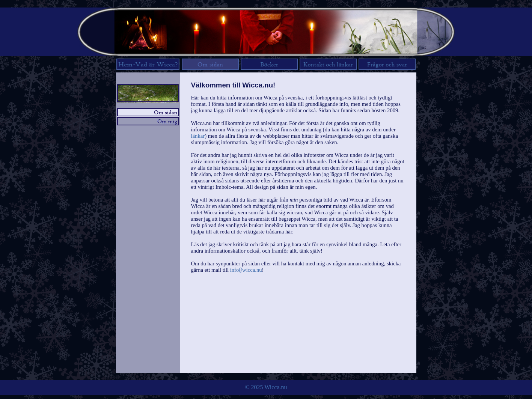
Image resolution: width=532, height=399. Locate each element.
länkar (198, 136)
